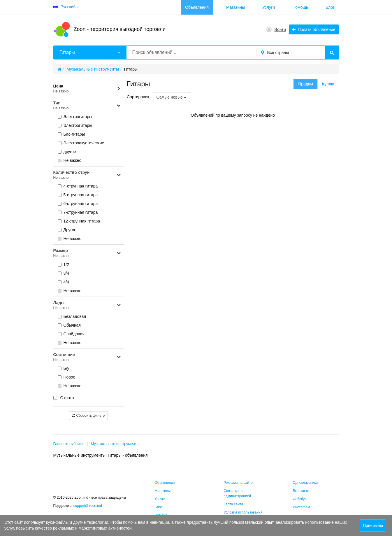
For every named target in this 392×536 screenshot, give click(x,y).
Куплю (328, 84)
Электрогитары (75, 117)
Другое (67, 230)
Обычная (69, 325)
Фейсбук (299, 499)
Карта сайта (233, 504)
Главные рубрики (68, 444)
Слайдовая (71, 334)
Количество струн (87, 175)
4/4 (63, 282)
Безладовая (72, 316)
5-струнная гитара (78, 195)
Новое (67, 377)
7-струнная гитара (78, 212)
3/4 (63, 273)
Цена (87, 89)
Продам (306, 84)
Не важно (70, 160)
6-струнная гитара (78, 204)
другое (67, 152)
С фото (64, 398)
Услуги (269, 7)
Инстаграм (301, 507)
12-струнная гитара (79, 221)
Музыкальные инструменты (115, 444)
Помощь (300, 7)
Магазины (235, 7)
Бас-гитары (71, 134)
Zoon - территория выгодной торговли (120, 29)
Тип (87, 106)
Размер (87, 253)
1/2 (63, 265)
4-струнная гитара (78, 186)
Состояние (87, 357)
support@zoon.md (88, 506)
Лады (87, 305)
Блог (330, 7)
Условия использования (243, 512)
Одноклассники (305, 483)
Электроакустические (81, 143)
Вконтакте (301, 491)
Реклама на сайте (238, 483)
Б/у (64, 368)
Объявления (197, 7)
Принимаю (373, 526)
